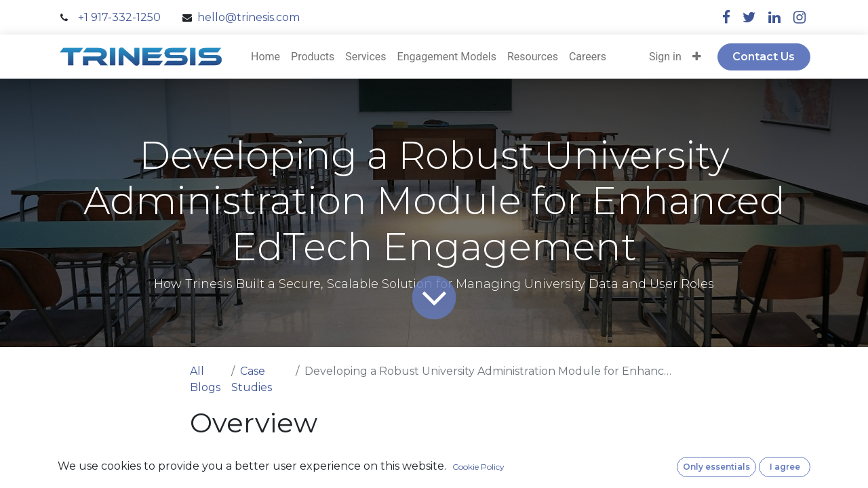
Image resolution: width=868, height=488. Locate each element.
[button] (697, 57)
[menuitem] (265, 57)
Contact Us (764, 57)
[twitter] (749, 17)
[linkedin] (774, 17)
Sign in (665, 57)
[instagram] (800, 17)
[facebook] (726, 17)
